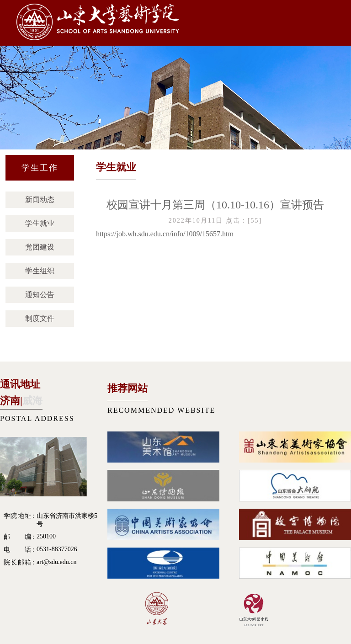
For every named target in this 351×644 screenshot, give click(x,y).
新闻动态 (40, 200)
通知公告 (40, 295)
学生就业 (40, 223)
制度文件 (40, 318)
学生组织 (40, 271)
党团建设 (40, 247)
